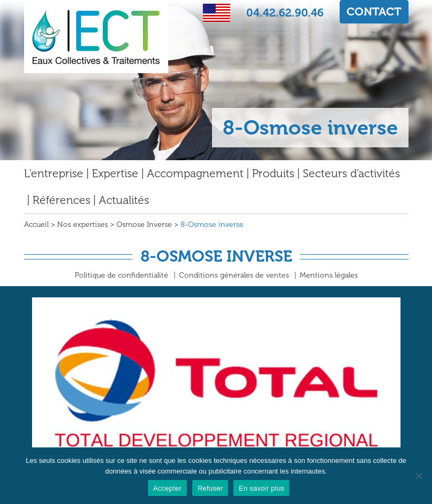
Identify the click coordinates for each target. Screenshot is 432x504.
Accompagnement (195, 173)
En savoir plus (261, 488)
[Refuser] (419, 476)
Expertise (115, 173)
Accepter (167, 488)
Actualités (124, 200)
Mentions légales (329, 275)
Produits (273, 173)
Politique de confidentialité (121, 275)
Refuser (210, 488)
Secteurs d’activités (351, 173)
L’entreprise (54, 173)
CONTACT (374, 11)
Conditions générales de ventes (234, 275)
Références (61, 200)
